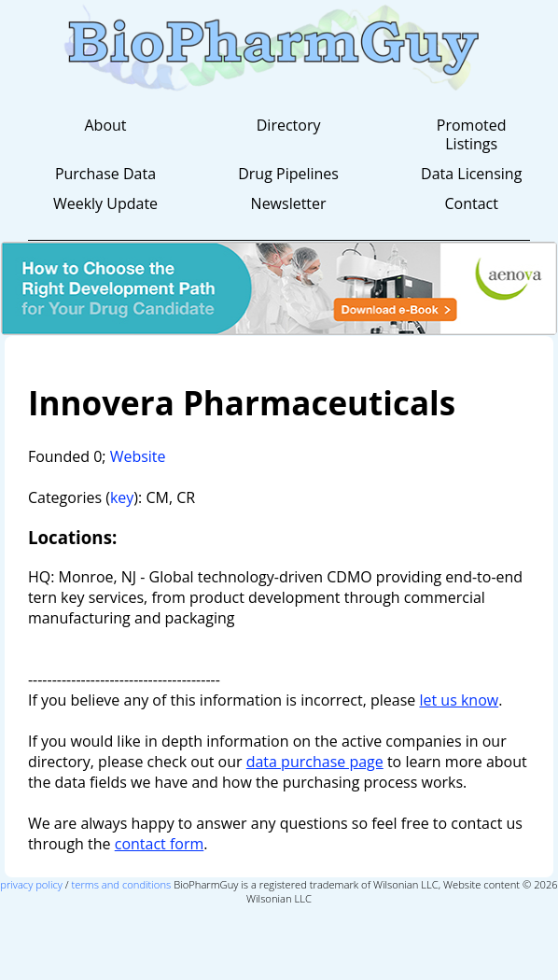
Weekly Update (105, 203)
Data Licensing (471, 174)
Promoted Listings (472, 134)
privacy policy (31, 884)
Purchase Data (105, 174)
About (105, 125)
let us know (459, 700)
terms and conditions (122, 884)
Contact (471, 203)
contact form (160, 844)
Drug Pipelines (288, 174)
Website (138, 456)
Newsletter (289, 203)
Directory (289, 125)
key (122, 497)
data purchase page (315, 762)
